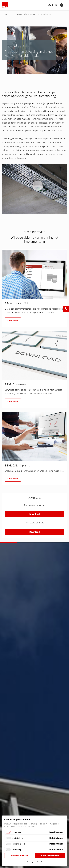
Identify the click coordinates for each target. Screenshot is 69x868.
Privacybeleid (41, 862)
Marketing (17, 850)
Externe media (19, 844)
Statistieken (18, 838)
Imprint (33, 862)
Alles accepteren (50, 855)
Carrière (27, 862)
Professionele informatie (26, 14)
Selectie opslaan (19, 855)
